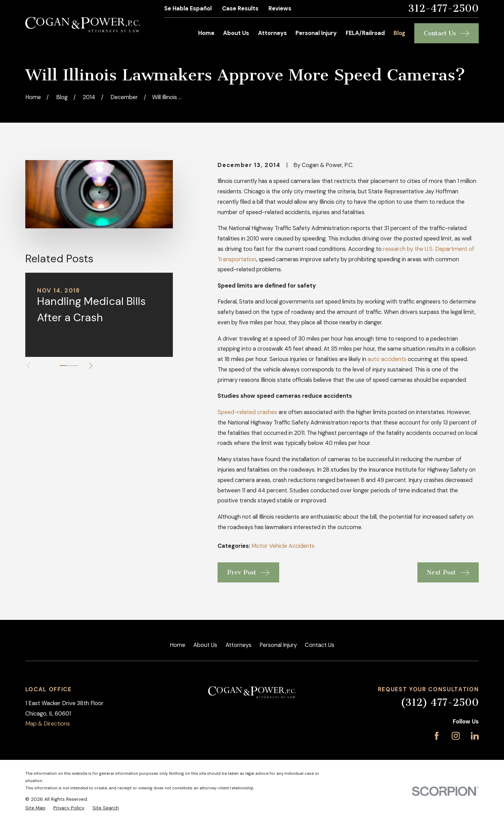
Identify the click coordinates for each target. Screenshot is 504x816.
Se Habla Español (188, 8)
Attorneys (238, 645)
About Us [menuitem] (236, 33)
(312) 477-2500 (440, 703)
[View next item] (91, 366)
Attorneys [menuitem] (272, 33)
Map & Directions (48, 724)
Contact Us (320, 645)
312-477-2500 (443, 9)
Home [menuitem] (206, 33)
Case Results (240, 8)
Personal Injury (278, 645)
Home (178, 645)
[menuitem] (35, 808)
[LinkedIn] (475, 736)
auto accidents (387, 359)
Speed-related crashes (247, 412)
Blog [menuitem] (399, 33)
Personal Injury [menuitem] (316, 33)
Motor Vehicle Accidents (283, 546)
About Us (205, 645)
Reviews (280, 8)
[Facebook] (437, 736)
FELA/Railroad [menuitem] (365, 33)
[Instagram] (456, 736)
